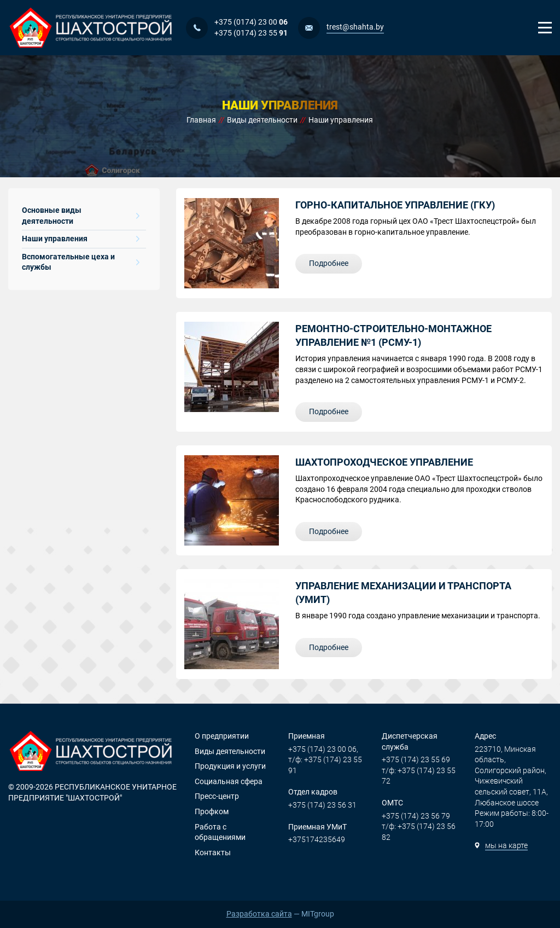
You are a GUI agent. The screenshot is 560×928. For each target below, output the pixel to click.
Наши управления (81, 239)
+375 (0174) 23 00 (251, 22)
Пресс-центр (217, 796)
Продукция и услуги (230, 766)
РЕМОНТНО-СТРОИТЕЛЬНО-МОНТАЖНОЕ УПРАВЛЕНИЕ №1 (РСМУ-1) (393, 335)
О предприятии (222, 736)
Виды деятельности (230, 751)
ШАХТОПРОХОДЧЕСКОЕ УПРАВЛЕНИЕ (384, 462)
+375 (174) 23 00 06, (323, 749)
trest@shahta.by (355, 27)
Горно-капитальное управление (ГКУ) (395, 205)
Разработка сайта (259, 914)
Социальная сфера (229, 781)
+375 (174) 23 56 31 (322, 805)
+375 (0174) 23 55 (251, 33)
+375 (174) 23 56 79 (416, 816)
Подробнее (329, 263)
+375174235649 (317, 839)
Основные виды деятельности (81, 216)
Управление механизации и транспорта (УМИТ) (403, 593)
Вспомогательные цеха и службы (81, 262)
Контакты (213, 852)
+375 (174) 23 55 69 (416, 759)
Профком (212, 811)
